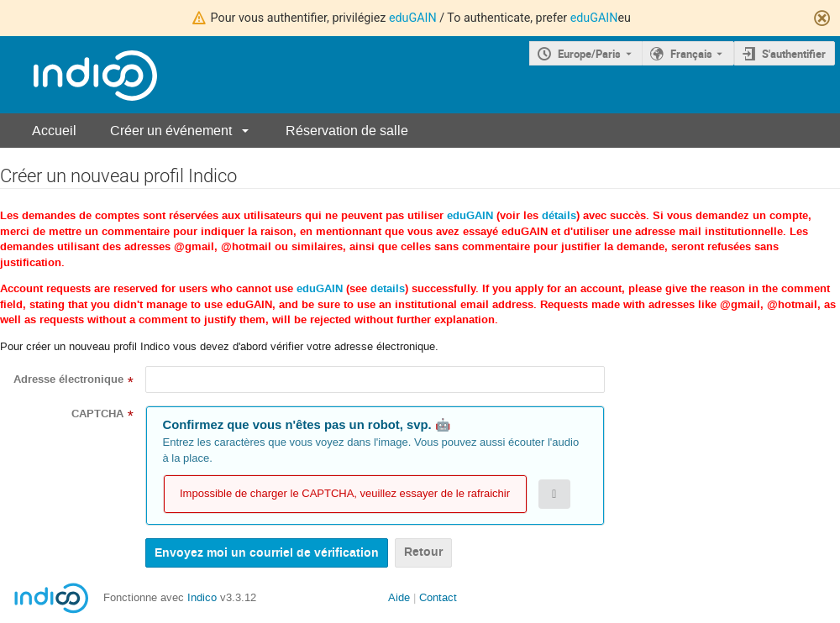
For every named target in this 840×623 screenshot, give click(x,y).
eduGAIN (413, 18)
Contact (438, 597)
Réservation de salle (347, 131)
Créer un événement (171, 131)
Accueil (54, 131)
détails (559, 216)
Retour (423, 552)
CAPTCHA (97, 414)
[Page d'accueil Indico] (79, 75)
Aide (399, 597)
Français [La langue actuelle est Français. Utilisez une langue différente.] (691, 54)
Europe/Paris (589, 54)
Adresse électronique (68, 380)
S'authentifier (794, 54)
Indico (202, 597)
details (388, 289)
